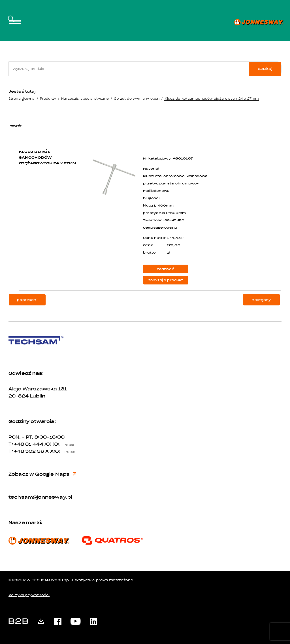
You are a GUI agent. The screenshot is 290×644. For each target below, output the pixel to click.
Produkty (48, 98)
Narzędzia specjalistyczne (85, 98)
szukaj (265, 69)
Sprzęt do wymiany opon (137, 98)
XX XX (61, 444)
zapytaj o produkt (166, 280)
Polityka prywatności (29, 595)
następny (261, 300)
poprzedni (27, 300)
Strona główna (22, 98)
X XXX (61, 451)
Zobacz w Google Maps (42, 474)
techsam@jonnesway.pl (40, 497)
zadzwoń (166, 269)
